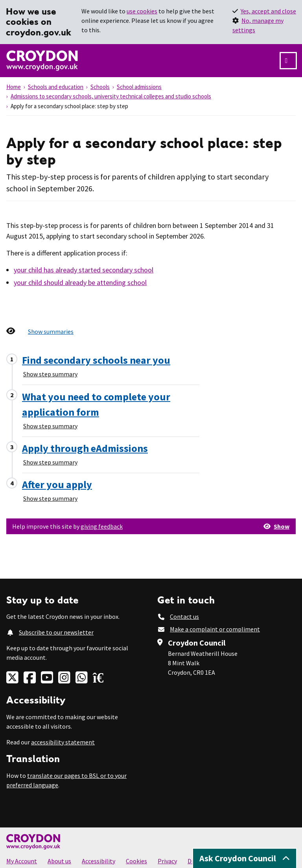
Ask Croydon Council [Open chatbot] (245, 858)
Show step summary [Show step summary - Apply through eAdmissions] (50, 462)
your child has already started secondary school (84, 270)
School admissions (139, 87)
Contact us (184, 616)
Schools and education (56, 87)
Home (14, 87)
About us (59, 861)
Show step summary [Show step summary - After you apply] (50, 498)
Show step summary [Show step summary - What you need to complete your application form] (50, 426)
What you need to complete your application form (96, 404)
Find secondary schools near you (96, 360)
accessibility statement (63, 742)
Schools (100, 87)
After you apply (57, 484)
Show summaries (51, 331)
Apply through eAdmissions (85, 448)
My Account (22, 861)
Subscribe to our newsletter (56, 632)
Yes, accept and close (268, 11)
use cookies (142, 11)
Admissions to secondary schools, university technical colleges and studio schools (111, 96)
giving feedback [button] (102, 526)
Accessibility (99, 861)
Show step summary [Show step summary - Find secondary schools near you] (50, 374)
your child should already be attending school (80, 282)
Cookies (136, 861)
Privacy (167, 861)
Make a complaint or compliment (215, 629)
